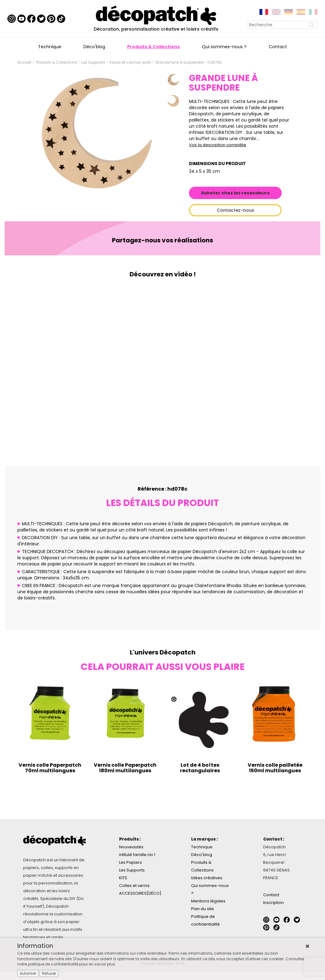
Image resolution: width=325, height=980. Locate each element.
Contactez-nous (235, 210)
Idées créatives (207, 878)
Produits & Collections (153, 47)
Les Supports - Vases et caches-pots (116, 62)
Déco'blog (94, 47)
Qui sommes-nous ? (224, 47)
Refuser (49, 973)
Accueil (24, 62)
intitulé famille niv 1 (137, 855)
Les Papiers (130, 862)
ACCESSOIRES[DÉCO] (140, 893)
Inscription (274, 903)
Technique (50, 47)
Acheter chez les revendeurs (235, 193)
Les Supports (132, 870)
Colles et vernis (134, 886)
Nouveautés (131, 847)
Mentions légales (208, 901)
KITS (123, 878)
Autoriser (28, 973)
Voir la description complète (218, 145)
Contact (278, 47)
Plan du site (203, 909)
